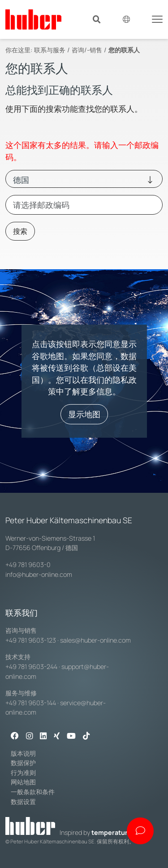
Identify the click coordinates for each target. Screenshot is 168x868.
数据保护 (23, 763)
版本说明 (23, 753)
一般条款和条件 (33, 792)
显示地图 (84, 414)
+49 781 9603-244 (31, 667)
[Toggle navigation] (157, 18)
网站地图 (23, 782)
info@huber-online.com (39, 574)
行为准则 (23, 773)
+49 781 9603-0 (28, 565)
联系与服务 (50, 50)
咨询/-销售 (87, 50)
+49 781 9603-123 (31, 640)
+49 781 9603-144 (31, 703)
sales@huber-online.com (95, 640)
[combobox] (84, 205)
